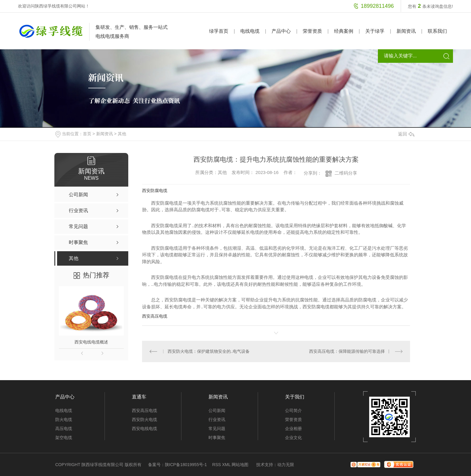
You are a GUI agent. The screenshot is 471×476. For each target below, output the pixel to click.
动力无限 (286, 465)
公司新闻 (217, 410)
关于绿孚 (375, 31)
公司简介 (293, 410)
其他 (122, 134)
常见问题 (217, 429)
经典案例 (344, 31)
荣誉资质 (312, 31)
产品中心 (281, 31)
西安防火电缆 (144, 420)
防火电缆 (64, 420)
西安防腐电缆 (155, 191)
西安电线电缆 (144, 429)
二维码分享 (346, 173)
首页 (87, 134)
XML (226, 465)
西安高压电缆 (155, 316)
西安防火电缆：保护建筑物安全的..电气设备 (209, 351)
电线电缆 (250, 31)
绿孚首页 (219, 31)
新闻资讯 (406, 31)
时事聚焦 (217, 438)
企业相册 (293, 429)
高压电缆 (64, 429)
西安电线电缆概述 (91, 342)
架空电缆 (64, 438)
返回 (406, 134)
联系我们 (437, 31)
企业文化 (293, 438)
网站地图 (240, 465)
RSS (217, 465)
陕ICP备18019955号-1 (186, 465)
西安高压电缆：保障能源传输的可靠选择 (347, 351)
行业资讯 (217, 420)
